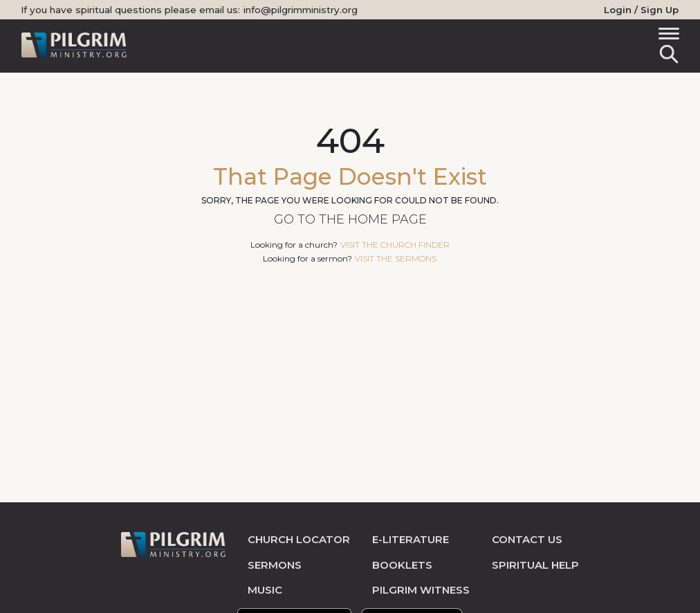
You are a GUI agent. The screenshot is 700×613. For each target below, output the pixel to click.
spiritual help (535, 565)
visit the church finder (395, 245)
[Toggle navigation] (666, 36)
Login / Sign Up (641, 10)
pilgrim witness (421, 590)
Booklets (402, 565)
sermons (275, 565)
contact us (527, 539)
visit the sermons (396, 258)
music (265, 590)
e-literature (411, 539)
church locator (299, 539)
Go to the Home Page (350, 219)
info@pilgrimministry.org (301, 10)
